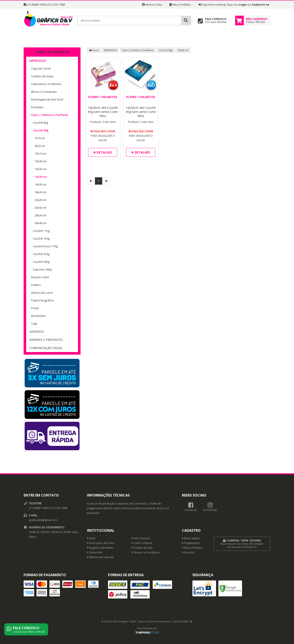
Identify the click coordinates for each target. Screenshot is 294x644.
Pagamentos (191, 543)
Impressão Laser (42, 293)
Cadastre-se (260, 5)
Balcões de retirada (100, 557)
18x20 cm (40, 192)
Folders (36, 285)
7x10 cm (40, 138)
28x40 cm (40, 223)
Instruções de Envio (101, 543)
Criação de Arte (142, 548)
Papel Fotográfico (43, 300)
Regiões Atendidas (100, 548)
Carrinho (188, 552)
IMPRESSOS (38, 61)
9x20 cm (40, 146)
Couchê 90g (41, 130)
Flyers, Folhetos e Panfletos (50, 115)
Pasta (35, 308)
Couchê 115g (41, 231)
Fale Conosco (141, 538)
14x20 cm (41, 177)
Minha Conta (152, 5)
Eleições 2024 (40, 277)
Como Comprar (142, 543)
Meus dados (191, 538)
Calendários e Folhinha (46, 84)
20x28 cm (40, 200)
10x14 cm (40, 153)
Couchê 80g (40, 123)
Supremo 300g (42, 269)
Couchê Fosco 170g (45, 246)
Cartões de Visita (42, 76)
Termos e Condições (145, 552)
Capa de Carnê (41, 68)
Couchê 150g (41, 238)
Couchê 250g (41, 254)
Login (243, 5)
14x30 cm (40, 184)
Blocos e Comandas (44, 92)
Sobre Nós (95, 552)
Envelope (37, 107)
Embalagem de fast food (47, 99)
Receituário (39, 316)
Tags (34, 324)
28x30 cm (40, 215)
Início (94, 50)
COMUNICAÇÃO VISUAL (46, 348)
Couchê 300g (41, 262)
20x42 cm (40, 208)
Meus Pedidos (180, 5)
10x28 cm (40, 161)
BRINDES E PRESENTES (46, 340)
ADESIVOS (37, 332)
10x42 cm (40, 169)
